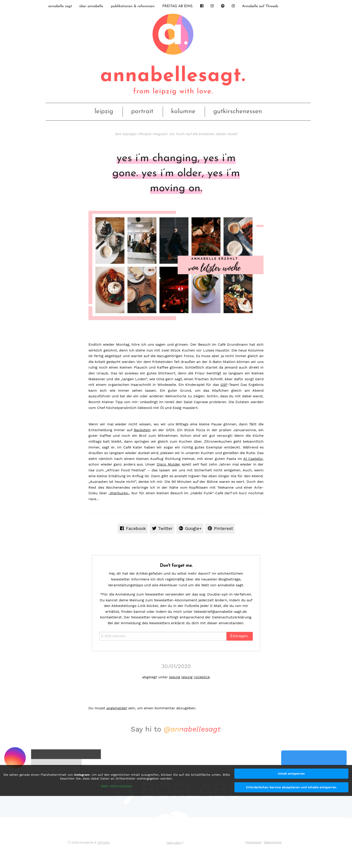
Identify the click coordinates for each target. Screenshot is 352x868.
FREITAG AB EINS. (178, 6)
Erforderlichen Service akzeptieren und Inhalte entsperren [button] (291, 787)
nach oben (175, 843)
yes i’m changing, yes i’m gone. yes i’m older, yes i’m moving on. (176, 174)
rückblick (202, 677)
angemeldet (117, 708)
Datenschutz (273, 842)
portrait (142, 111)
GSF (224, 385)
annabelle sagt (60, 6)
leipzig (104, 111)
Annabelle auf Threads (260, 6)
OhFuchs (103, 843)
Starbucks (119, 493)
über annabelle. (91, 6)
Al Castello (253, 459)
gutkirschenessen (238, 111)
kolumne (183, 111)
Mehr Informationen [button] (117, 786)
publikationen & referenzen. (133, 6)
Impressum (253, 842)
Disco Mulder (168, 464)
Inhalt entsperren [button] (291, 774)
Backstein (142, 430)
